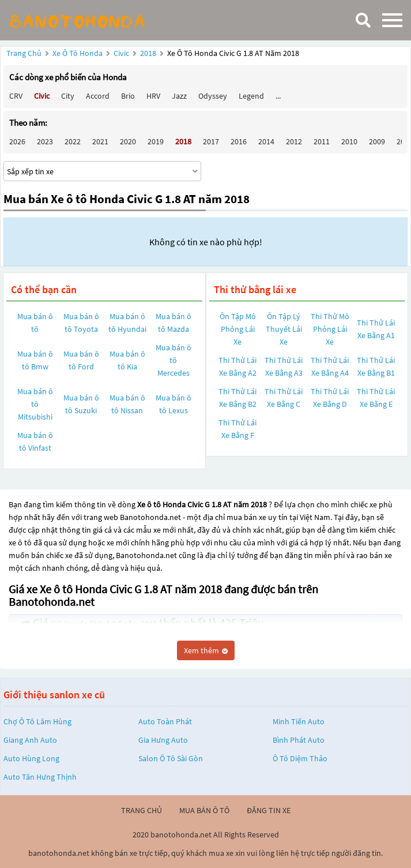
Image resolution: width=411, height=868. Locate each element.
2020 (128, 141)
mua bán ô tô (204, 810)
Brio (128, 96)
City (68, 96)
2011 (322, 141)
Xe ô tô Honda (78, 53)
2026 (17, 141)
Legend (251, 96)
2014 (266, 141)
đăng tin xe (269, 810)
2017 (211, 141)
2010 (349, 141)
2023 (45, 141)
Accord (98, 96)
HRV (153, 96)
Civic (122, 53)
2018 (149, 53)
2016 (239, 141)
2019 (156, 141)
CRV (16, 96)
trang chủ (142, 810)
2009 (377, 141)
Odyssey (213, 96)
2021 (100, 141)
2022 (73, 141)
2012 (294, 141)
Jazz (179, 96)
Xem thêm (206, 650)
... (278, 96)
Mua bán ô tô (35, 323)
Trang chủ (24, 53)
